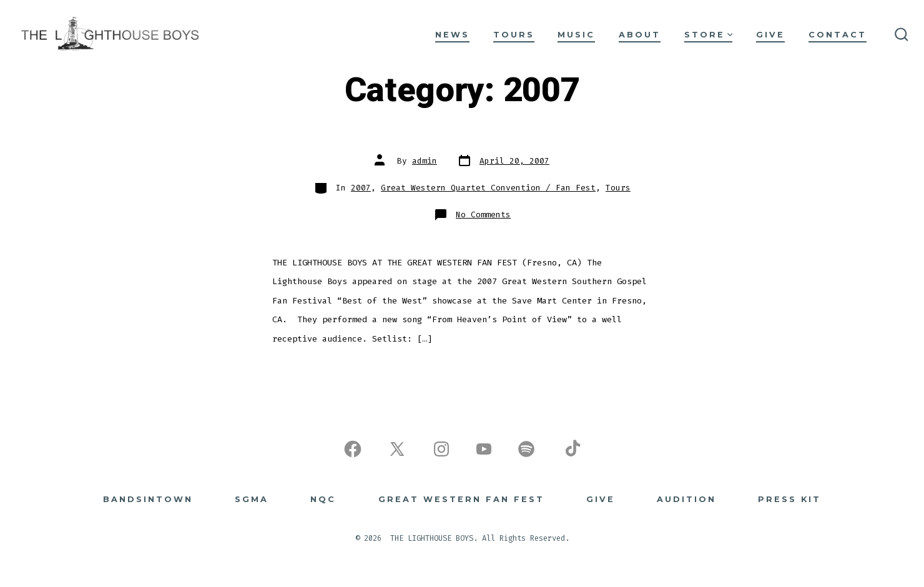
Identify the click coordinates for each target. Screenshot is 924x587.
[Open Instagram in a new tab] (441, 449)
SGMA (252, 499)
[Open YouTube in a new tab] (484, 449)
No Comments (483, 215)
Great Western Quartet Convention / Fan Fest (488, 188)
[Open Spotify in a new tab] (526, 449)
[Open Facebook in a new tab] (353, 449)
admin (425, 161)
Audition (686, 499)
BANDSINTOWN (148, 499)
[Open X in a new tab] (397, 449)
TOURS (514, 35)
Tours (618, 188)
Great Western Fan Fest (461, 499)
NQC (323, 499)
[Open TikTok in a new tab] (571, 449)
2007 (361, 188)
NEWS (452, 35)
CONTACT (838, 35)
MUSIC (576, 35)
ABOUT (640, 35)
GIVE (770, 35)
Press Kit (789, 499)
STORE (709, 35)
